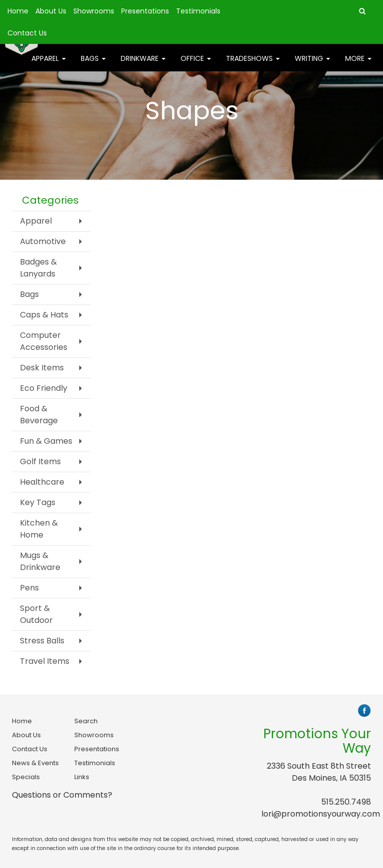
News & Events (35, 763)
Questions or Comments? (62, 795)
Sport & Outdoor (36, 614)
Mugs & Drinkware (40, 561)
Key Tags (38, 502)
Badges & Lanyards (38, 268)
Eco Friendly (44, 388)
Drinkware (143, 65)
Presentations (145, 11)
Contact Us (27, 33)
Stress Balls (42, 641)
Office (196, 65)
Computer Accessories (44, 341)
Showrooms (94, 11)
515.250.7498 (346, 802)
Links (82, 777)
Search (86, 721)
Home (18, 11)
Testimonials (198, 11)
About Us (51, 11)
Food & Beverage (39, 415)
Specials (26, 777)
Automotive (43, 241)
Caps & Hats (44, 315)
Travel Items (45, 661)
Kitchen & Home (39, 529)
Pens (29, 588)
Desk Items (42, 368)
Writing (312, 65)
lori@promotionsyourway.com (321, 814)
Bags (93, 65)
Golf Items (40, 461)
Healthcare (42, 482)
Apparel (49, 65)
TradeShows (253, 65)
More (358, 65)
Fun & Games (46, 441)
